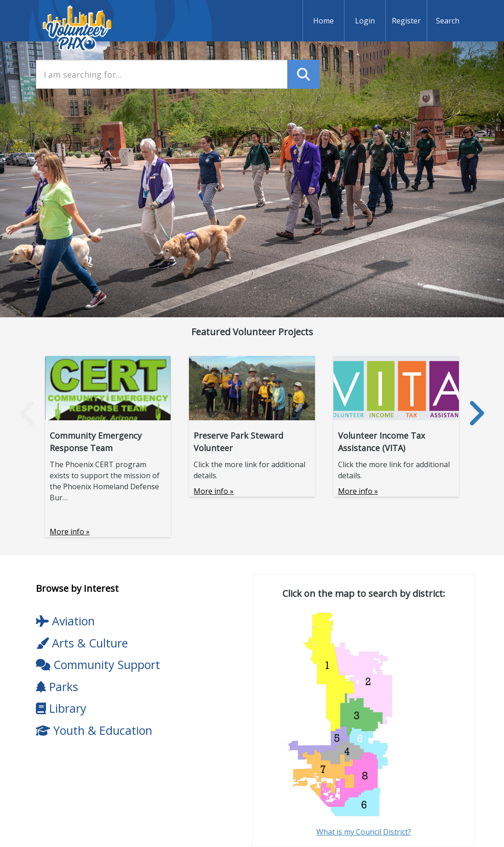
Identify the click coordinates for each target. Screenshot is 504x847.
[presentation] (28, 413)
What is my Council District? (364, 832)
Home (324, 21)
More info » (70, 532)
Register (406, 21)
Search (448, 21)
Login (365, 21)
